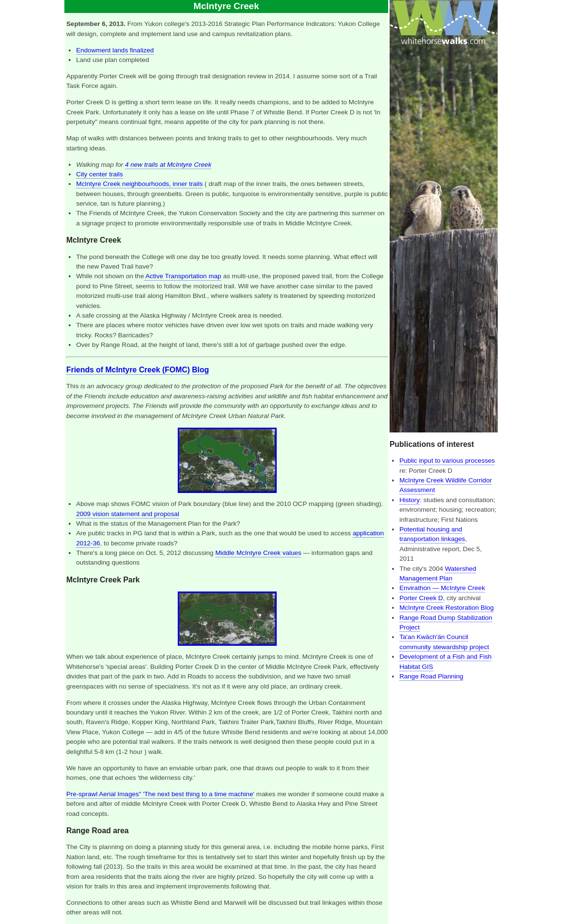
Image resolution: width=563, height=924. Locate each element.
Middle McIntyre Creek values (258, 553)
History (409, 500)
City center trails (99, 174)
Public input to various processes (447, 461)
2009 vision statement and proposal (128, 514)
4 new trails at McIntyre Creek (168, 165)
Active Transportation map (183, 276)
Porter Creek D (421, 598)
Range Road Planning (431, 676)
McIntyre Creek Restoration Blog (446, 608)
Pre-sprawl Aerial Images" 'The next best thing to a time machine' (160, 794)
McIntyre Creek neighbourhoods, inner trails (139, 184)
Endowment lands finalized (115, 50)
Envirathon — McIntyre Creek (442, 588)
